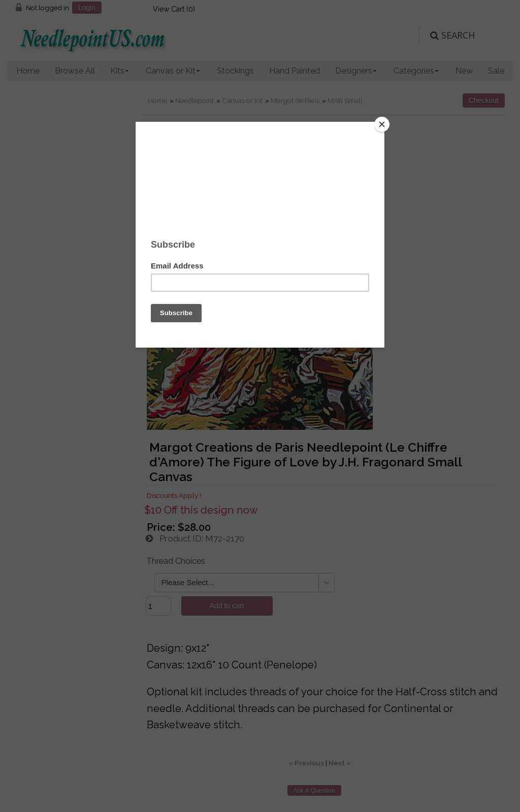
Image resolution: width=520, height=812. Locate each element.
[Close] (382, 124)
